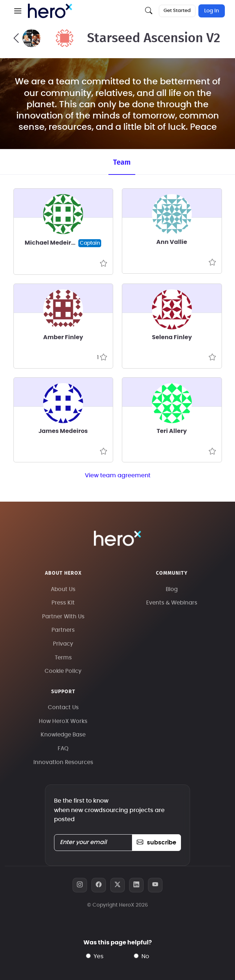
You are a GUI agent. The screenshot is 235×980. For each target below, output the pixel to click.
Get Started (177, 11)
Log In (212, 11)
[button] (18, 11)
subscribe (156, 843)
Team (122, 162)
